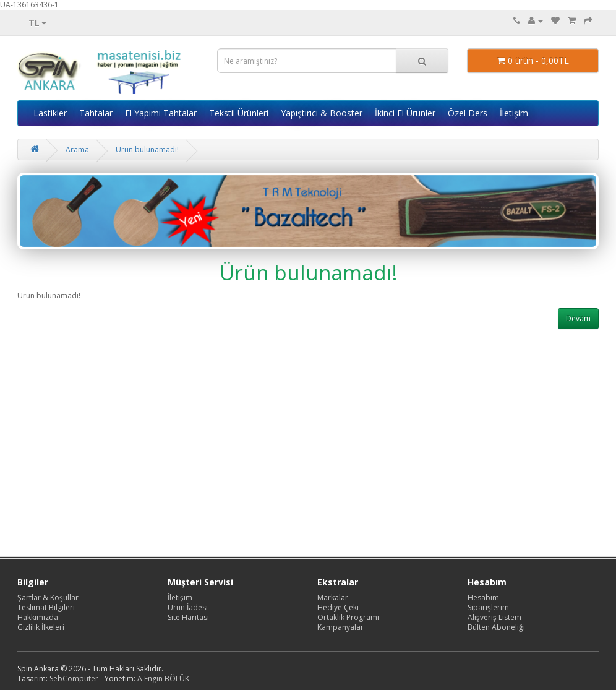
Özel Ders (468, 113)
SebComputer (74, 679)
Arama (77, 149)
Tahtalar (96, 113)
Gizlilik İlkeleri (41, 627)
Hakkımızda (38, 617)
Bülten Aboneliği (496, 627)
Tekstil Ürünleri (239, 113)
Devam (578, 318)
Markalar (333, 597)
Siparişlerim (488, 607)
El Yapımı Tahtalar (161, 113)
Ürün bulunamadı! (147, 149)
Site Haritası (188, 617)
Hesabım (483, 597)
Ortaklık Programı (348, 617)
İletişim (514, 113)
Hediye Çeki (338, 607)
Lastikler (50, 113)
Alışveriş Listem (494, 617)
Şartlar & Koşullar (48, 597)
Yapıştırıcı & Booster (322, 113)
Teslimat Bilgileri (46, 607)
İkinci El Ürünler (405, 113)
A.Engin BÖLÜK (163, 679)
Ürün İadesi (188, 607)
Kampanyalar (340, 627)
